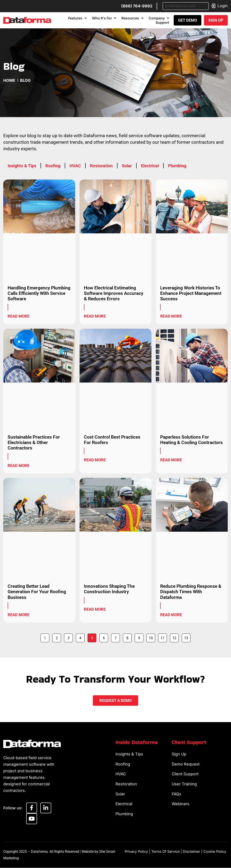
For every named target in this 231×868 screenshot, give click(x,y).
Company (159, 18)
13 (187, 637)
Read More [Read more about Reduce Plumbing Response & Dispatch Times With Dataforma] (171, 615)
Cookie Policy (215, 852)
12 (175, 637)
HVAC (75, 166)
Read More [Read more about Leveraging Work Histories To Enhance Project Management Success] (171, 316)
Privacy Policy (136, 852)
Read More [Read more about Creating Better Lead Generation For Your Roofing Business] (19, 615)
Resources (132, 18)
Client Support (185, 774)
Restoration (101, 166)
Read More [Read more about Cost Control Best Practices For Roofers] (95, 460)
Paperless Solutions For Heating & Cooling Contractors (191, 440)
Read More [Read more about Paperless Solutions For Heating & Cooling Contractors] (171, 460)
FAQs (177, 794)
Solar (127, 166)
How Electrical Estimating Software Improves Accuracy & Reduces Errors (114, 293)
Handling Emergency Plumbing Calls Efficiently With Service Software (39, 293)
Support (162, 22)
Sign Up (179, 754)
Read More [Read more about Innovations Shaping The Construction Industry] (95, 609)
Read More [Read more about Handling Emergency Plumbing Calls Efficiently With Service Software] (19, 316)
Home (9, 80)
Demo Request (186, 764)
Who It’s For (104, 18)
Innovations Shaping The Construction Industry (109, 589)
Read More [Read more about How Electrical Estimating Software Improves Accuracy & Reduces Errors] (95, 316)
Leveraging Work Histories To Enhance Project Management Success (191, 293)
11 (164, 637)
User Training (184, 784)
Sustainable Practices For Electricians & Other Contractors (34, 443)
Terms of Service (165, 852)
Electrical (150, 166)
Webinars (181, 804)
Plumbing (177, 166)
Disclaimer (191, 852)
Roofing (53, 166)
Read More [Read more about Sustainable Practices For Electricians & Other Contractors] (19, 466)
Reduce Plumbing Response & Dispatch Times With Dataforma (191, 592)
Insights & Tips (22, 166)
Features (77, 18)
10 (152, 637)
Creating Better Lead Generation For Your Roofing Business (37, 592)
